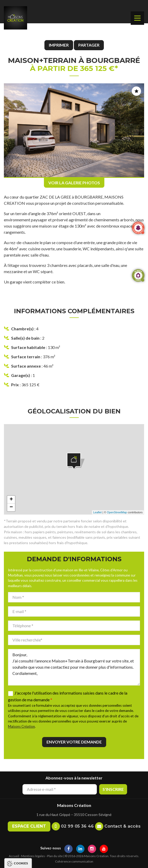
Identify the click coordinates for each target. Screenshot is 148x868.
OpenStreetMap (117, 512)
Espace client (29, 826)
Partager (89, 45)
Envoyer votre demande (74, 742)
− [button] (11, 507)
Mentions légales (33, 856)
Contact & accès (122, 826)
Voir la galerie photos (74, 183)
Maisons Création (21, 726)
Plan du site (55, 856)
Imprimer (59, 45)
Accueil (14, 856)
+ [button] (11, 500)
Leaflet (98, 512)
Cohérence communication (74, 861)
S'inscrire (113, 789)
